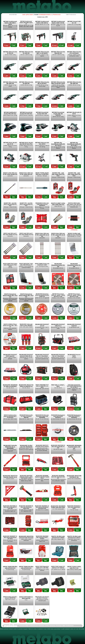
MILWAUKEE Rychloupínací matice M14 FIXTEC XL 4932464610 (74, 416)
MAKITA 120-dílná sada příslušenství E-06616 (58, 537)
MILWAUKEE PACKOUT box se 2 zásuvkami (42, 355)
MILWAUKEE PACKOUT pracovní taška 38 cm (26, 355)
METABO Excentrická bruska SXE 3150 (42, 113)
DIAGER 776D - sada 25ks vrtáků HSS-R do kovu (74, 174)
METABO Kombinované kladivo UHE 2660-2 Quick (10, 23)
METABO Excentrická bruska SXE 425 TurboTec (58, 114)
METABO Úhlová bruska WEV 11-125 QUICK (42, 52)
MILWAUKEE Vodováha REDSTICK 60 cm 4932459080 (10, 447)
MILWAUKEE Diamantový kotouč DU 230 (74, 265)
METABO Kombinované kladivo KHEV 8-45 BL (58, 22)
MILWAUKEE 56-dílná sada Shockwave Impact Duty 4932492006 (42, 416)
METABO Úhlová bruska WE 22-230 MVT (42, 83)
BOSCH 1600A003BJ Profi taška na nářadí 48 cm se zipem (42, 386)
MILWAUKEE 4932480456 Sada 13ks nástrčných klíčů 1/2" (58, 477)
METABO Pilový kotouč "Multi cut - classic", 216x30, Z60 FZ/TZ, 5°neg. (58, 295)
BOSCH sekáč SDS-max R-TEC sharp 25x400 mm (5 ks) (26, 234)
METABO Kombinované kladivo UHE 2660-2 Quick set (26, 23)
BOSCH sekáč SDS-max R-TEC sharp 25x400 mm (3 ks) (10, 234)
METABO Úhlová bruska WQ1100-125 (58, 52)
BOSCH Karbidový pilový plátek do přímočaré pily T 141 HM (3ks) (10, 416)
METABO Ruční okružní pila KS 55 (10, 143)
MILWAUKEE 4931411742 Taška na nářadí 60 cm (26, 386)
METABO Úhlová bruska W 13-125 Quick (74, 52)
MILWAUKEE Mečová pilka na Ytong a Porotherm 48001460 (26, 416)
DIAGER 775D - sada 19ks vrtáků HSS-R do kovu (58, 174)
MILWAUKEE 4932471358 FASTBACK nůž (74, 476)
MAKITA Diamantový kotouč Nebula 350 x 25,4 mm (10, 295)
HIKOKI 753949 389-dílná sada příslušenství (10, 567)
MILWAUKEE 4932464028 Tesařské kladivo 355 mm (74, 447)
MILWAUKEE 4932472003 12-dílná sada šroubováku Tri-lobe (58, 447)
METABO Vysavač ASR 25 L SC (74, 22)
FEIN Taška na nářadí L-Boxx (58, 386)
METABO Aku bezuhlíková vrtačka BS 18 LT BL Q (58, 144)
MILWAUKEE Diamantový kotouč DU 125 (58, 265)
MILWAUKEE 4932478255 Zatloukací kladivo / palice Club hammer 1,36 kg (26, 477)
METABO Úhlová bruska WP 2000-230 (74, 83)
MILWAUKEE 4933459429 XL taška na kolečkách (10, 386)
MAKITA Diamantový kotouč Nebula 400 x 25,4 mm (26, 295)
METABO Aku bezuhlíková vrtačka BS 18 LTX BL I (74, 144)
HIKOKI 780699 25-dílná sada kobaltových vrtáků (42, 264)
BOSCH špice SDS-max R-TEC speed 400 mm (26, 174)
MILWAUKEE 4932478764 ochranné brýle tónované (26, 537)
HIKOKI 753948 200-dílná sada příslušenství (26, 567)
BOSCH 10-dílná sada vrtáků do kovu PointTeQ (74, 234)
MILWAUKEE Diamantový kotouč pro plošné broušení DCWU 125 (42, 295)
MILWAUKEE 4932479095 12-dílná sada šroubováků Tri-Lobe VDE (10, 507)
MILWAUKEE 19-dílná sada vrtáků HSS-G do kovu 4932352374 (42, 204)
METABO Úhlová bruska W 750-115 (10, 52)
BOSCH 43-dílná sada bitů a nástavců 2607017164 (10, 597)
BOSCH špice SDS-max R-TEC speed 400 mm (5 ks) (58, 235)
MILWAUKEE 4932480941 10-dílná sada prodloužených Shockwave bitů (42, 507)
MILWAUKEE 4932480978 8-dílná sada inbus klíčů (58, 507)
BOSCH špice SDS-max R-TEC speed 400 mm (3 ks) (42, 235)
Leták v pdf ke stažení (28, 15)
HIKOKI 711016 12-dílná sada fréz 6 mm (74, 567)
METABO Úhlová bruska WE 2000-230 (10, 83)
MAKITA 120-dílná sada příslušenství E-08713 (74, 537)
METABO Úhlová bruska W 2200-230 (26, 83)
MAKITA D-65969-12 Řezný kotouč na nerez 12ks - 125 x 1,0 (10, 325)
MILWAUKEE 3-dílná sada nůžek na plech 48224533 (26, 325)
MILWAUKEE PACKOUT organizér (74, 325)
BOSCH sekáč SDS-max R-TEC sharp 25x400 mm (10, 174)
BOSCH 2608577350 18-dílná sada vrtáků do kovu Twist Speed (10, 265)
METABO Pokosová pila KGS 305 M (42, 143)
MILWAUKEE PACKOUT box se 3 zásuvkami (58, 355)
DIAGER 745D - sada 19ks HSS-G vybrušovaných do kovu (10, 204)
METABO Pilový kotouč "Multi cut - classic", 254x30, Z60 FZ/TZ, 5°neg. (74, 295)
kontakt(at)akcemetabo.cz (45, 15)
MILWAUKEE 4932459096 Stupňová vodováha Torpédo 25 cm (42, 477)
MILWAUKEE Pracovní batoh (74, 355)
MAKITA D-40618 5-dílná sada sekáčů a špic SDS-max (74, 204)
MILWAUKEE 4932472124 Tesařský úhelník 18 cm (10, 476)
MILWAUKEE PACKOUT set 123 (42, 325)
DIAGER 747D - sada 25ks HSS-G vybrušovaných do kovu (26, 204)
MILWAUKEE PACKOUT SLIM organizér (10, 355)
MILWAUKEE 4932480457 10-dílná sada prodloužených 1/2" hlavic (10, 537)
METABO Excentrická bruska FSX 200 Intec (26, 113)
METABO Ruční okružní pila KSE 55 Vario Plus (26, 143)
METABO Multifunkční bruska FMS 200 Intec (10, 113)
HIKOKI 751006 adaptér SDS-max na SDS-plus (42, 174)
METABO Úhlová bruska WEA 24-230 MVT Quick (58, 83)
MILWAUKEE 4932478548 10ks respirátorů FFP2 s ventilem (42, 537)
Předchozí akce (57, 15)
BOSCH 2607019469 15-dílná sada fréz (26, 598)
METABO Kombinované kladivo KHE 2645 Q (42, 22)
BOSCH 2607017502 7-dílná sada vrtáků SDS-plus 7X (26, 264)
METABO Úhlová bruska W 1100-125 (26, 52)
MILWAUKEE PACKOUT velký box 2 (58, 325)
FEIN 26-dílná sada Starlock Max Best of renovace (42, 597)
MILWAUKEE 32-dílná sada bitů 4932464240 (26, 446)
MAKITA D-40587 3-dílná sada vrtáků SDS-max (58, 204)
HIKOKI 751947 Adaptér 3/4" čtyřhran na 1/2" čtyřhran (58, 567)
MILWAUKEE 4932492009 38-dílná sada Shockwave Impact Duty (26, 507)
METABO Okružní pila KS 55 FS (74, 113)
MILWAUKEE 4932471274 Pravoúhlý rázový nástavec (42, 446)
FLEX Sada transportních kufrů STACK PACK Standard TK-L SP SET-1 (74, 386)
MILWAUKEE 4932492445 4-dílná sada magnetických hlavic (74, 507)
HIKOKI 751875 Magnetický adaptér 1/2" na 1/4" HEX (42, 567)
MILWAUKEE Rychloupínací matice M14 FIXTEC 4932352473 (58, 416)
